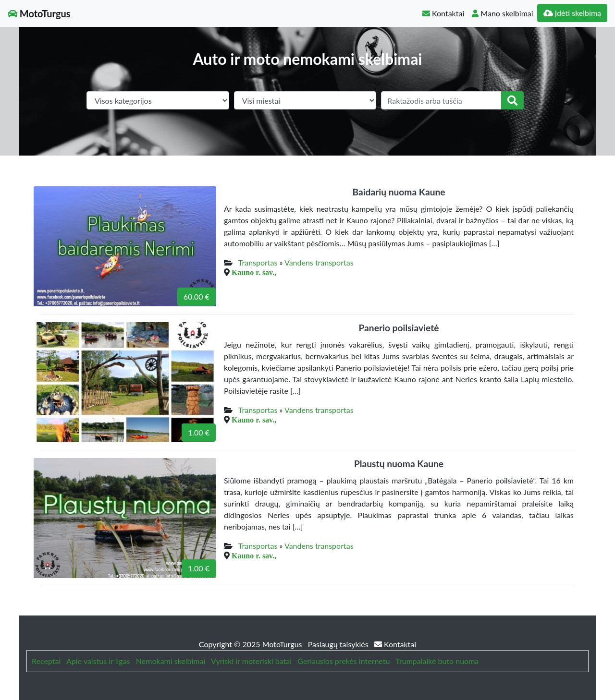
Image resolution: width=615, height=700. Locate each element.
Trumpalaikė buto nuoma (437, 661)
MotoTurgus (39, 13)
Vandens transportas (319, 262)
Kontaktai (443, 13)
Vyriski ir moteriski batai (251, 661)
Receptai (46, 661)
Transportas (258, 262)
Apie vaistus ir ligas (98, 661)
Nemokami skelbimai (171, 661)
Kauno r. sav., (254, 272)
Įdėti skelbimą (572, 13)
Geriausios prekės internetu (344, 661)
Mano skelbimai (502, 13)
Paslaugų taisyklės (339, 644)
